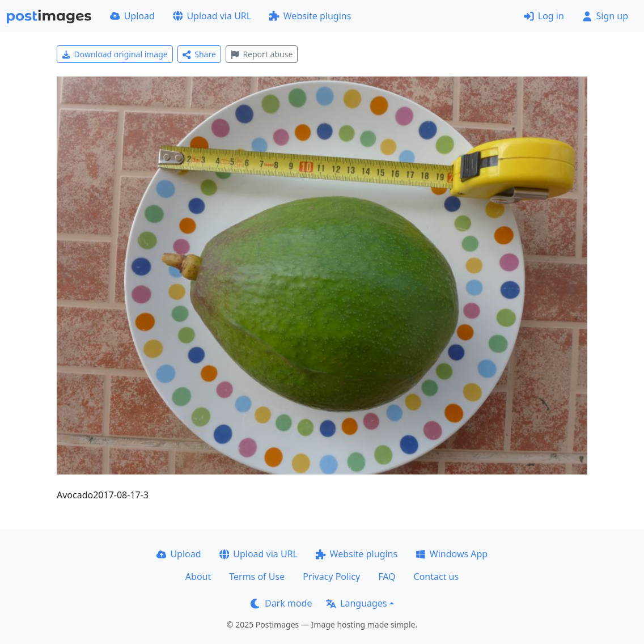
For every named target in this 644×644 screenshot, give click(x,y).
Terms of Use (257, 577)
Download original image (115, 54)
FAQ (387, 577)
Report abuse (262, 54)
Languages (356, 603)
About (198, 577)
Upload (132, 16)
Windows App (452, 554)
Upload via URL (212, 16)
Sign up (605, 16)
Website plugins (310, 16)
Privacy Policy (331, 577)
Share (199, 54)
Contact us (437, 577)
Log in (544, 16)
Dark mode (281, 603)
